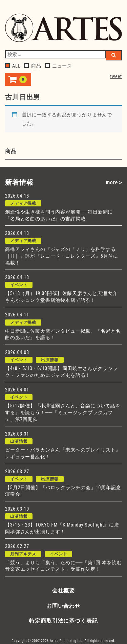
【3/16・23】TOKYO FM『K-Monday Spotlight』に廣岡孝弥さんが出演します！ (62, 528)
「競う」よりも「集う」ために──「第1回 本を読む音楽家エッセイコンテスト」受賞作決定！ (63, 566)
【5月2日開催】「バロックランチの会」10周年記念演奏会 (63, 491)
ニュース (59, 66)
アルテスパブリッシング (63, 29)
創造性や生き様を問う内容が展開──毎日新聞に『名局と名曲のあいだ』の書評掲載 (59, 215)
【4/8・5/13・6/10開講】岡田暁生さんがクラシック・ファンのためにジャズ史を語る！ (61, 372)
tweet (116, 76)
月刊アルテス (23, 554)
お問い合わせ (63, 606)
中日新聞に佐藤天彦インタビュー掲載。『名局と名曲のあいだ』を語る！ (63, 334)
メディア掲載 (23, 203)
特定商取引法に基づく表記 (63, 621)
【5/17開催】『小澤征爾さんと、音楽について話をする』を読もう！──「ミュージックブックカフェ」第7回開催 (63, 412)
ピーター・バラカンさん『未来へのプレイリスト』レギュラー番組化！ (63, 453)
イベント (19, 285)
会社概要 (63, 591)
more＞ (115, 182)
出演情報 (50, 360)
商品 (33, 66)
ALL (13, 66)
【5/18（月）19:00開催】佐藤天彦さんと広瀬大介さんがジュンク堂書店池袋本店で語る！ (61, 297)
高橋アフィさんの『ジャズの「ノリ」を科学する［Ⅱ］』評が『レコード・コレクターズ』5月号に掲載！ (62, 256)
